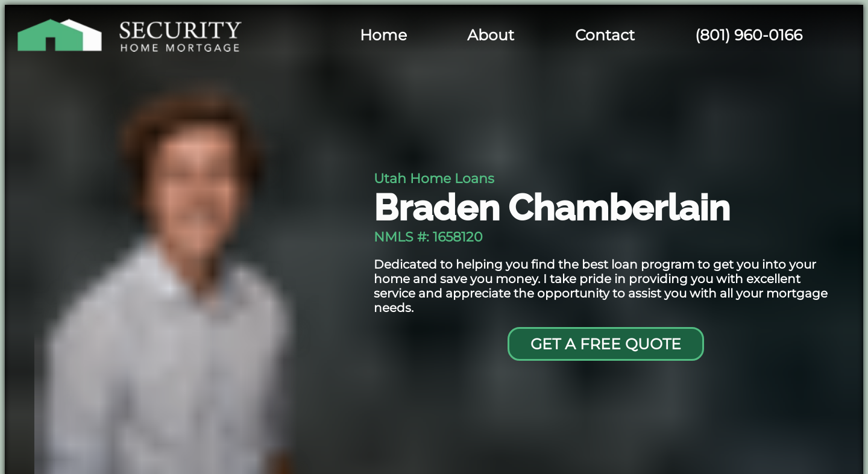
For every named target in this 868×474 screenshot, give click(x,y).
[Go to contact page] (605, 344)
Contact (605, 35)
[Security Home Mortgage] (158, 35)
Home (383, 35)
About (491, 35)
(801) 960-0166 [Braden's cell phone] (749, 35)
